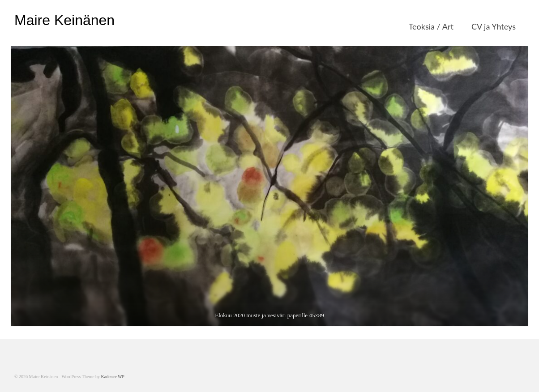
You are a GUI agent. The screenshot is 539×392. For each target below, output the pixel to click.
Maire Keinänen (64, 20)
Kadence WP (113, 377)
